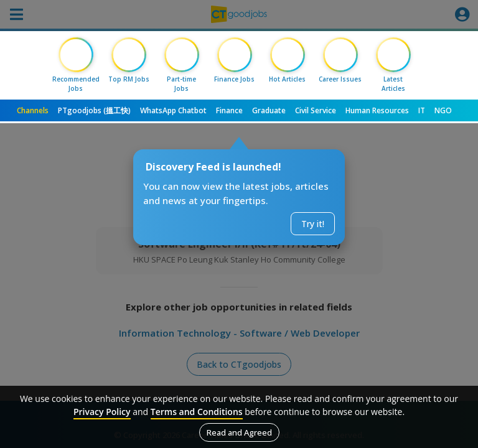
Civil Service (316, 110)
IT (422, 110)
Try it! (313, 224)
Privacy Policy (102, 412)
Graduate (269, 110)
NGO (443, 110)
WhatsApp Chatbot (173, 110)
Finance (229, 110)
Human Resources (377, 110)
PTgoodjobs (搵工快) (94, 110)
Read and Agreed (239, 432)
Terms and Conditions (197, 412)
